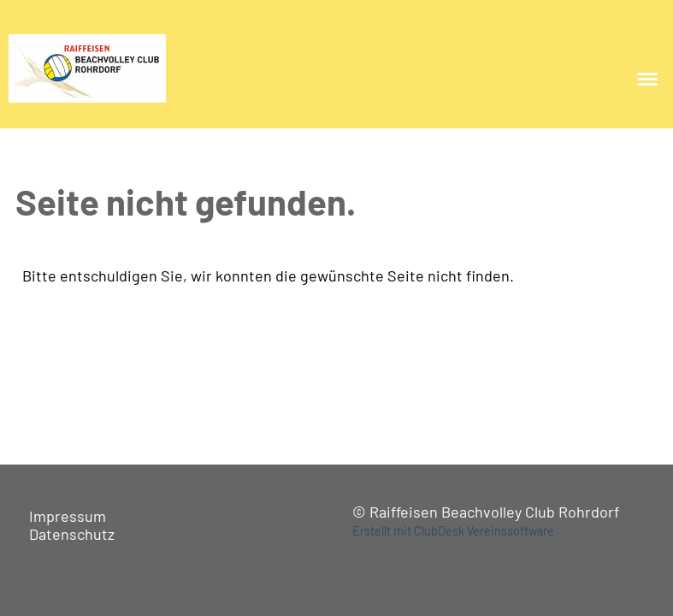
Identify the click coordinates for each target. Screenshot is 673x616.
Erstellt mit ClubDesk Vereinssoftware (453, 531)
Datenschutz (72, 534)
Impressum (68, 516)
